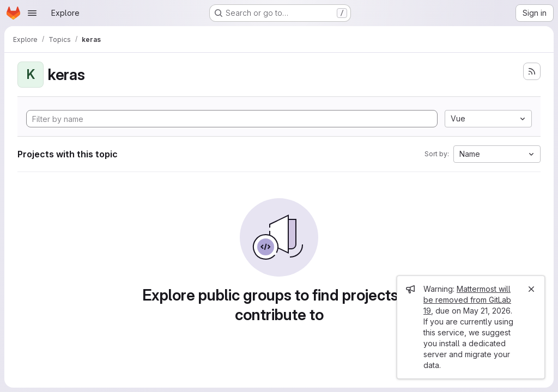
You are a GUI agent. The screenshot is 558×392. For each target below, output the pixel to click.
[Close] (531, 289)
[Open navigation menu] (32, 13)
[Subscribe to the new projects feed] (532, 71)
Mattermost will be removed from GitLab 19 (467, 300)
